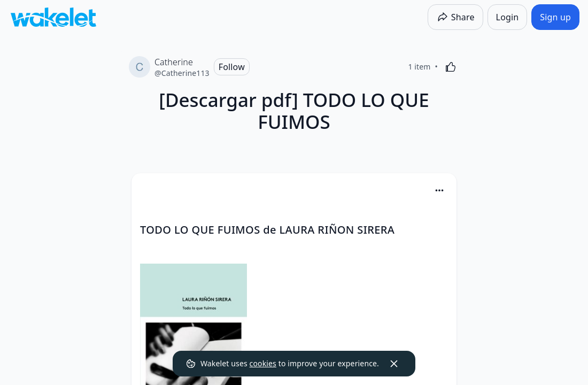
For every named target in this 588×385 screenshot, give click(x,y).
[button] (439, 191)
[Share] (455, 17)
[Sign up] (555, 17)
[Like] (451, 67)
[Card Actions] (439, 190)
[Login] (508, 17)
